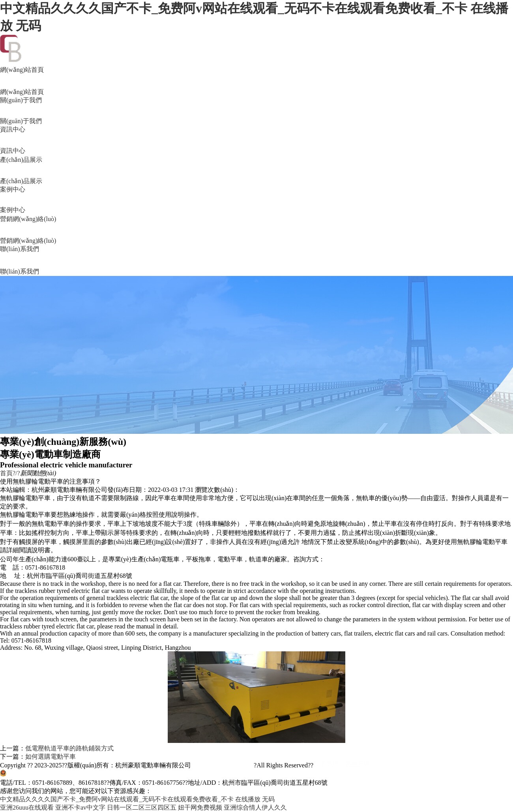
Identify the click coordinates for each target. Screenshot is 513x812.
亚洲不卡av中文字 (80, 807)
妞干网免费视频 (200, 807)
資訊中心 (256, 141)
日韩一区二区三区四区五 (142, 807)
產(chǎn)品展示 (256, 171)
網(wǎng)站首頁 (256, 81)
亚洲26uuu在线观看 (27, 807)
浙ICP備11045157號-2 (223, 765)
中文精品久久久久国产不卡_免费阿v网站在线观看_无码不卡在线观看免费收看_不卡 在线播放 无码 (137, 799)
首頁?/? (10, 473)
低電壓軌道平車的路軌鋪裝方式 (69, 748)
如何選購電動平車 (51, 757)
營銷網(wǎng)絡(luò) (256, 230)
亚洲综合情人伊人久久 (255, 807)
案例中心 (256, 200)
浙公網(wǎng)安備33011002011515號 (58, 774)
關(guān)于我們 (256, 111)
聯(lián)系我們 (256, 261)
